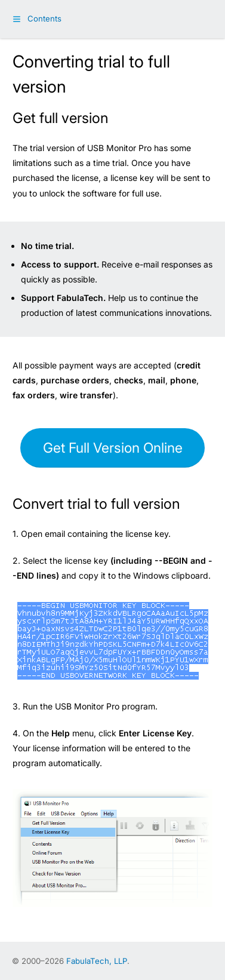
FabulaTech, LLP (97, 961)
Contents (44, 19)
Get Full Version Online (113, 448)
